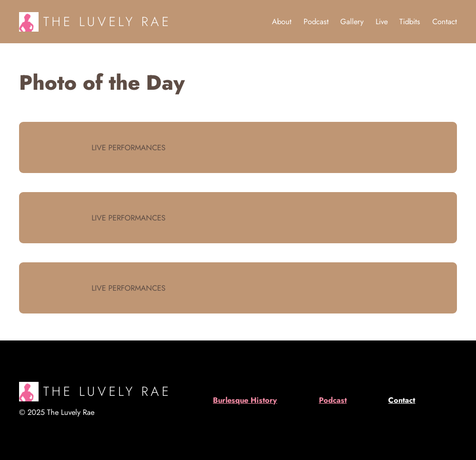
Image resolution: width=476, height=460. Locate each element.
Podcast (333, 400)
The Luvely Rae (107, 21)
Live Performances (129, 147)
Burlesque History (245, 400)
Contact (402, 400)
